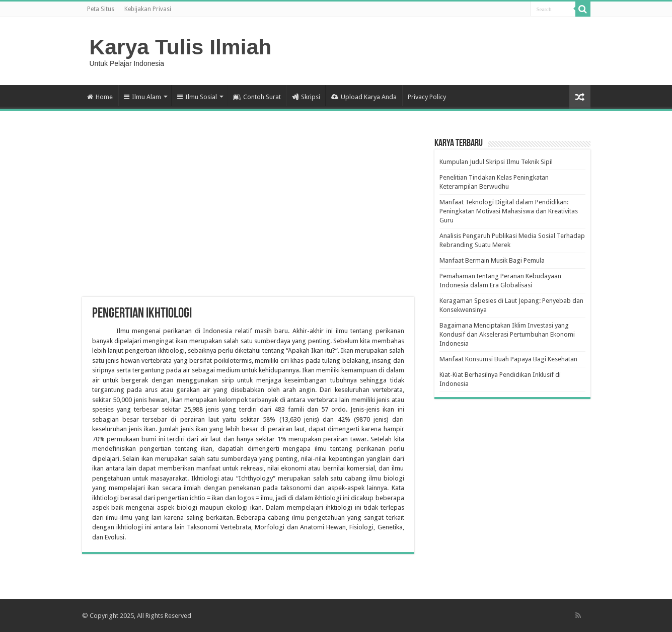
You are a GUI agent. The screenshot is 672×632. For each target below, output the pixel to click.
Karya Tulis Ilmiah (181, 47)
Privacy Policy (427, 97)
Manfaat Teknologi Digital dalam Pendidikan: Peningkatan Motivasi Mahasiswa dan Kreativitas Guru (509, 211)
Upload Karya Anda (364, 97)
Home (100, 97)
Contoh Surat (257, 97)
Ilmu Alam (142, 97)
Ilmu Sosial (197, 97)
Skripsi (306, 97)
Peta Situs (101, 9)
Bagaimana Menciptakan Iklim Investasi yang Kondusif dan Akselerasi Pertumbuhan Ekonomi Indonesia (507, 334)
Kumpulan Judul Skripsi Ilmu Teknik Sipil (496, 162)
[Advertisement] (248, 216)
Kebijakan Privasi (148, 9)
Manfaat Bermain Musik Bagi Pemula (492, 260)
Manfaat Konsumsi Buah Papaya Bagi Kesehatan (508, 359)
